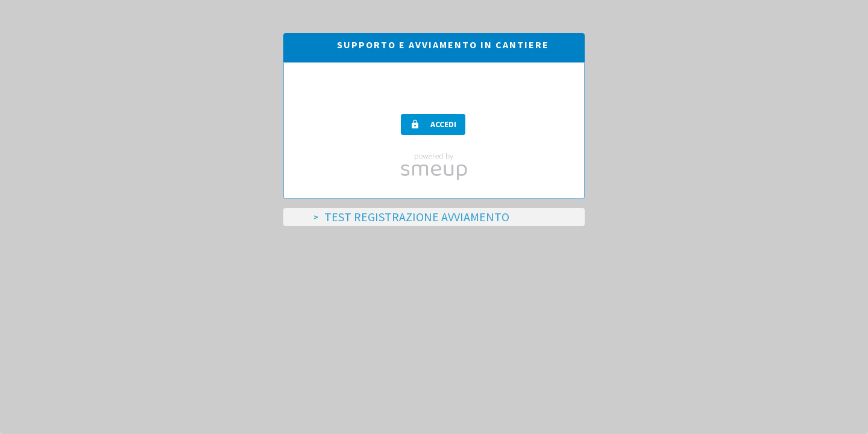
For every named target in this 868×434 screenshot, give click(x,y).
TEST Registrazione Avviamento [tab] (417, 217)
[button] (433, 124)
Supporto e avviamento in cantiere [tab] (443, 45)
